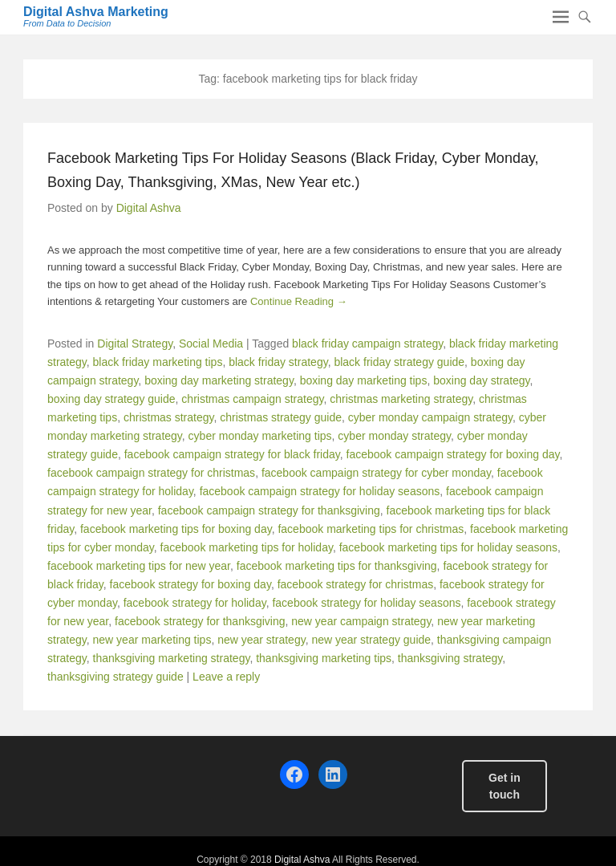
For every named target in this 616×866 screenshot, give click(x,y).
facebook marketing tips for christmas (371, 529)
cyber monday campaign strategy (430, 417)
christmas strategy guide (281, 417)
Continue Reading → (299, 301)
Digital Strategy (135, 344)
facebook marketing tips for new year (139, 566)
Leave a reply (226, 677)
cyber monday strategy (394, 436)
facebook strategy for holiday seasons (366, 603)
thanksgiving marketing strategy (172, 658)
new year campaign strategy (361, 621)
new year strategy (261, 640)
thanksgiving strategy (450, 658)
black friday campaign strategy (367, 344)
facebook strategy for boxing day (190, 584)
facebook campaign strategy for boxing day (453, 454)
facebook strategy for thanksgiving (200, 621)
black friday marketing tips (158, 362)
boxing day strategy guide (111, 399)
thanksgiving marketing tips (324, 658)
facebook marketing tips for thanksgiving (337, 566)
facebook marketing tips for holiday (247, 547)
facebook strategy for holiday (195, 603)
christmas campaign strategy (252, 399)
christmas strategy (169, 417)
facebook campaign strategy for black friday (232, 454)
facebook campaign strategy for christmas (151, 473)
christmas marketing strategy (401, 399)
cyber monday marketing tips (260, 436)
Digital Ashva (149, 208)
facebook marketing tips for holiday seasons (448, 547)
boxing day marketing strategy (219, 380)
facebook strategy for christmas (356, 584)
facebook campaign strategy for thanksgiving (269, 510)
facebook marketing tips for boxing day (176, 529)
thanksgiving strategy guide (115, 677)
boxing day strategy (481, 380)
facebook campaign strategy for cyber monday (376, 473)
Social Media (211, 344)
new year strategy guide (371, 640)
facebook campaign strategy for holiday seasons (320, 491)
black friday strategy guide (399, 362)
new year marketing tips (152, 640)
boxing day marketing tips (364, 380)
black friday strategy (278, 362)
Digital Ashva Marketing (96, 12)
